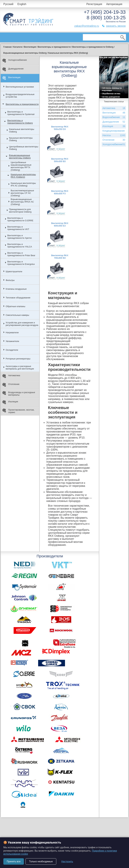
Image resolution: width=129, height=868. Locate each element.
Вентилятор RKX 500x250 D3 (60, 128)
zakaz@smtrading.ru (87, 26)
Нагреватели (12, 332)
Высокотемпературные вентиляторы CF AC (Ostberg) (22, 193)
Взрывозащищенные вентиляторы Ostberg (20, 157)
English (22, 4)
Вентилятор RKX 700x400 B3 (60, 257)
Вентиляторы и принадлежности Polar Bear (21, 254)
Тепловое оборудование (18, 298)
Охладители (12, 350)
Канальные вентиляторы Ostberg (22, 130)
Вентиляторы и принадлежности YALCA (20, 245)
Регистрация (94, 4)
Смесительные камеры (17, 315)
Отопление (11, 385)
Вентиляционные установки (20, 87)
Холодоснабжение (15, 61)
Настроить (67, 861)
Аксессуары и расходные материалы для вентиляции (20, 367)
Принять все (14, 861)
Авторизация (114, 4)
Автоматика (11, 376)
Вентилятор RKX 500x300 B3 (60, 160)
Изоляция (10, 402)
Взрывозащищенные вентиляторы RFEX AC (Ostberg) (22, 202)
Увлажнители (12, 341)
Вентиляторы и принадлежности (22, 104)
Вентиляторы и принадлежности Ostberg (20, 122)
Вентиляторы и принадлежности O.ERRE (20, 219)
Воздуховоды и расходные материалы (19, 394)
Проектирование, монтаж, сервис (18, 411)
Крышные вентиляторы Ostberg (21, 139)
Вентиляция (11, 78)
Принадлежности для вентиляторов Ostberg (20, 211)
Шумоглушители (14, 271)
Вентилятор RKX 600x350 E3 (60, 224)
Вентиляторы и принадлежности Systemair (21, 113)
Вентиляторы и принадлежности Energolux (21, 263)
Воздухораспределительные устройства (20, 96)
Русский (8, 4)
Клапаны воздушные (16, 289)
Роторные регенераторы (18, 359)
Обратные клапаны (16, 306)
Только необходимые (41, 861)
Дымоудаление (13, 69)
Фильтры (10, 280)
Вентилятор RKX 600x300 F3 (60, 192)
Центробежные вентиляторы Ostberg (24, 148)
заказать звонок (116, 26)
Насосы (113, 135)
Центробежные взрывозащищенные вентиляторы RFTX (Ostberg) (21, 166)
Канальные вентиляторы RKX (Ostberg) (23, 176)
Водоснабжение (114, 117)
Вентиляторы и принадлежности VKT (18, 228)
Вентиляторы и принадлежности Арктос (20, 237)
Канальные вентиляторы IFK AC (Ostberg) (23, 184)
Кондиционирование (114, 131)
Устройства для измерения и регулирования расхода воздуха (22, 324)
